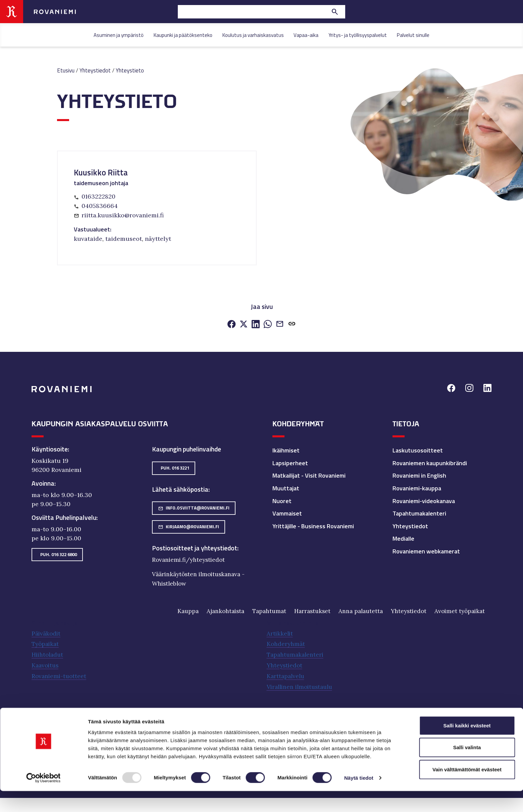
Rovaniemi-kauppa (417, 488)
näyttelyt (158, 238)
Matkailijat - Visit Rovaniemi (309, 475)
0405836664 (100, 205)
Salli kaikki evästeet (467, 746)
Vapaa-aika (306, 35)
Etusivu (66, 70)
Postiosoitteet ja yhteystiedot (195, 547)
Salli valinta (467, 768)
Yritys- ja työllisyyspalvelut (358, 35)
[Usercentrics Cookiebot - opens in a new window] (43, 799)
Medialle (403, 538)
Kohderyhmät (286, 643)
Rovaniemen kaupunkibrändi (430, 462)
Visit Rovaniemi (353, 726)
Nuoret (282, 500)
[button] (292, 324)
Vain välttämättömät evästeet (467, 790)
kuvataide (88, 238)
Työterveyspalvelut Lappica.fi (291, 726)
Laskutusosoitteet (418, 450)
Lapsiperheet (290, 462)
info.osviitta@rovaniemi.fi (194, 507)
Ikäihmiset (286, 450)
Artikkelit (280, 632)
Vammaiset (287, 513)
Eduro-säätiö (48, 726)
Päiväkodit (47, 632)
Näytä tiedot (359, 799)
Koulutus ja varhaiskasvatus (253, 35)
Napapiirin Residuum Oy (124, 726)
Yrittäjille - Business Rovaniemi (313, 525)
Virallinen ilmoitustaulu (302, 684)
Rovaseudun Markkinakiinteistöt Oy (204, 726)
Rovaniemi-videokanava (424, 500)
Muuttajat (286, 488)
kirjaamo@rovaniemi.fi (189, 526)
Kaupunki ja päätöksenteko (183, 35)
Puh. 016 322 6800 (59, 553)
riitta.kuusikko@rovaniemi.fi (123, 214)
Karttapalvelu (286, 674)
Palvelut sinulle (413, 35)
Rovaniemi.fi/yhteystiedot (190, 559)
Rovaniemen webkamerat (426, 551)
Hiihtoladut (48, 653)
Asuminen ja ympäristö (119, 35)
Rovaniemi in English (419, 475)
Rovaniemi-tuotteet (60, 674)
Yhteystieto (133, 70)
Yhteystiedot (97, 70)
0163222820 (98, 196)
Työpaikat (46, 643)
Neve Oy (79, 726)
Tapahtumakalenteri (419, 513)
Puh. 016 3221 (175, 467)
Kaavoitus (46, 664)
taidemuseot (124, 238)
